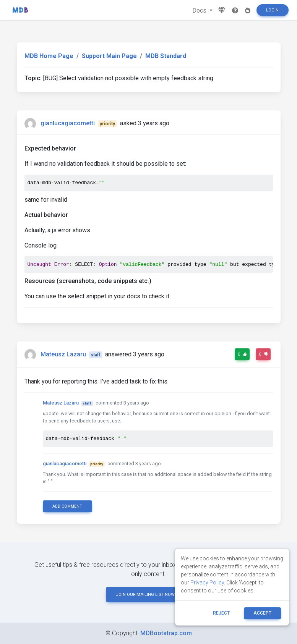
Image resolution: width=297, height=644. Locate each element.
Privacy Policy (207, 583)
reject (221, 613)
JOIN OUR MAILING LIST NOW (149, 595)
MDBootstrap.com (166, 633)
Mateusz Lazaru (63, 354)
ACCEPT (262, 613)
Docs (200, 11)
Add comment (67, 506)
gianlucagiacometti (68, 123)
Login (272, 10)
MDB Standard (166, 56)
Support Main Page (109, 56)
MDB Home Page (49, 56)
